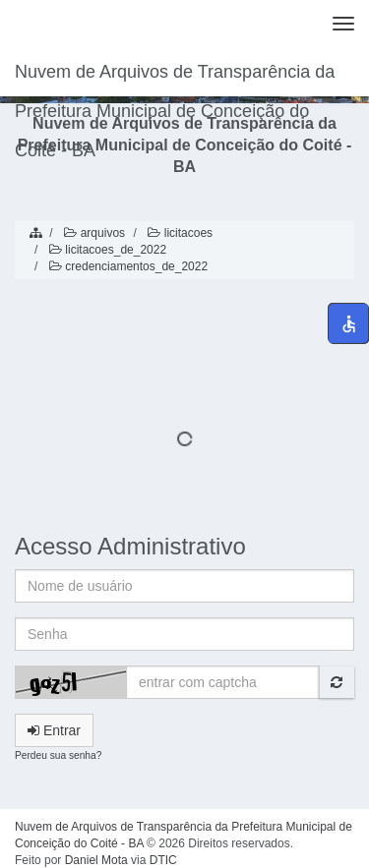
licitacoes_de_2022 (106, 250)
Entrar (54, 730)
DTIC (163, 860)
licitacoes (179, 233)
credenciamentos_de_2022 (127, 266)
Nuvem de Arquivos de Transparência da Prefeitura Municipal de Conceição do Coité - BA (175, 79)
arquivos (93, 233)
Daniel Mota (96, 860)
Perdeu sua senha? (58, 755)
